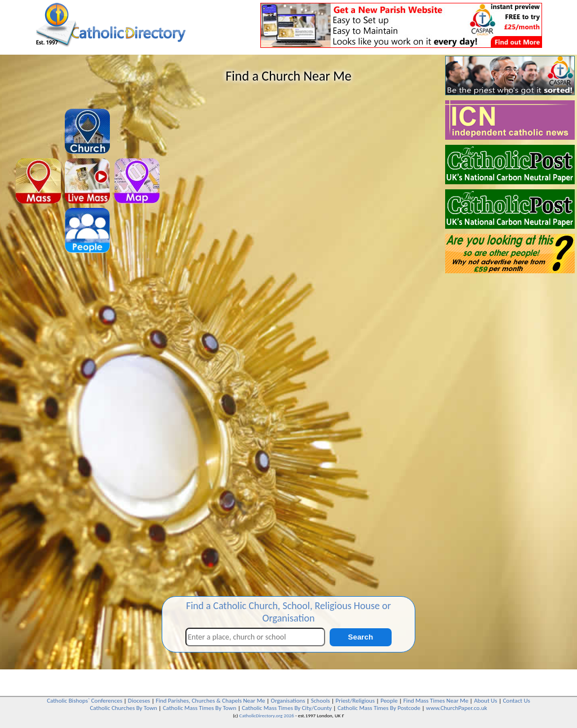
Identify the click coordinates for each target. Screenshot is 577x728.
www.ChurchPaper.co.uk (456, 708)
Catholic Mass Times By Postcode (379, 708)
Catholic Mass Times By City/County (287, 708)
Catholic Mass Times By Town (199, 708)
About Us (485, 701)
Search (361, 637)
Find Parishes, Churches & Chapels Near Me (210, 701)
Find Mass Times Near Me (436, 701)
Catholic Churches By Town (123, 708)
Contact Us (516, 701)
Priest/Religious (356, 701)
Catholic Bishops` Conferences (85, 701)
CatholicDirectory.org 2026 (267, 715)
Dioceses (139, 701)
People (389, 701)
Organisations (288, 701)
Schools (321, 701)
